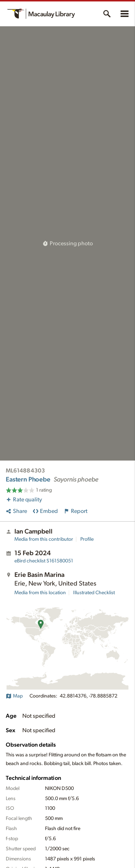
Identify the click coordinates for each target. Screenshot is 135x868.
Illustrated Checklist (94, 593)
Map (14, 696)
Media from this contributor (44, 539)
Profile (87, 539)
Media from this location (40, 593)
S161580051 (44, 561)
